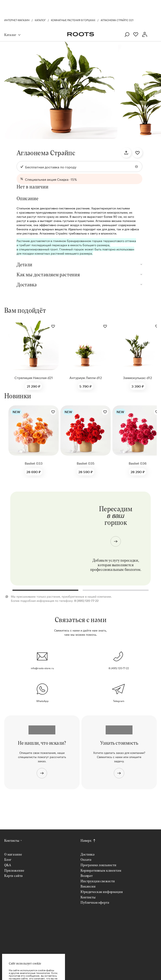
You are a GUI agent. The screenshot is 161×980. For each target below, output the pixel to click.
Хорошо (34, 967)
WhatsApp (42, 701)
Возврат (87, 876)
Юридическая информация (101, 892)
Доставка (88, 854)
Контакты (12, 840)
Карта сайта (13, 876)
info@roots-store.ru (42, 668)
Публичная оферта (95, 902)
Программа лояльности (98, 865)
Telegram (119, 701)
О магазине (13, 854)
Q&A (8, 865)
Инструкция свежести (98, 881)
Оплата (86, 859)
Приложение (14, 870)
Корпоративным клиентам (101, 870)
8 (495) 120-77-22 (119, 668)
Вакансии (88, 886)
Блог (8, 859)
